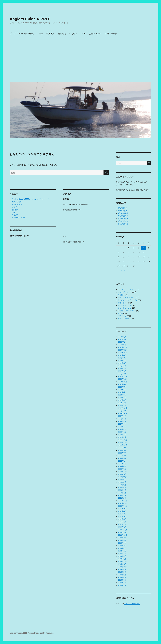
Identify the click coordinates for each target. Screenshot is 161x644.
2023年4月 (122, 429)
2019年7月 (122, 543)
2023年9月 (122, 416)
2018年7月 (122, 575)
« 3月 (123, 271)
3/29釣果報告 (123, 213)
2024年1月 (122, 405)
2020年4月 (122, 522)
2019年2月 (122, 556)
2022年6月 (122, 456)
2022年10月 (123, 445)
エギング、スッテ (125, 292)
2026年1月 (122, 345)
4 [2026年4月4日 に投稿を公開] (144, 248)
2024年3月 (122, 400)
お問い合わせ (111, 34)
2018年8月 (122, 572)
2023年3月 (122, 432)
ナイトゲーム (123, 303)
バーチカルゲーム (125, 305)
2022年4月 (122, 461)
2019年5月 (122, 548)
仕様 (41, 34)
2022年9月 (122, 448)
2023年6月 (122, 424)
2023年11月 (122, 411)
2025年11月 (122, 350)
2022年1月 (122, 469)
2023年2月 (122, 435)
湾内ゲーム (122, 316)
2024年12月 (123, 376)
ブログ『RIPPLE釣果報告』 (22, 34)
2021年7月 (122, 485)
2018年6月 (122, 577)
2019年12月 (122, 530)
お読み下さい (95, 34)
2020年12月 (123, 501)
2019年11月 (122, 532)
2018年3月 (122, 585)
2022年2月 (122, 466)
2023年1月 (122, 437)
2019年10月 (122, 535)
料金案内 (62, 34)
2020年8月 (122, 511)
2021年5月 (122, 490)
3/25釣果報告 (123, 221)
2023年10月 (122, 413)
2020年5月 (122, 519)
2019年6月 (122, 546)
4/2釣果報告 (123, 211)
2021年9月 (122, 480)
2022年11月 (122, 442)
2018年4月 (122, 583)
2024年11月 (122, 379)
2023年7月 (122, 421)
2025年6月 (122, 363)
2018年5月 (122, 580)
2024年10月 (123, 382)
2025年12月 (123, 347)
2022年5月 (122, 458)
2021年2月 (122, 498)
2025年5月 (122, 366)
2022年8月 (122, 450)
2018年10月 (122, 567)
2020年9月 (122, 509)
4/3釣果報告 (123, 208)
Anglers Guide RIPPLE (30, 19)
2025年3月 (122, 371)
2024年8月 (122, 387)
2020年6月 (122, 517)
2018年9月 (122, 569)
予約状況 (50, 34)
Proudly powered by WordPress (42, 633)
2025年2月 (122, 374)
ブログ (14, 207)
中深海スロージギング (126, 311)
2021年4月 (122, 493)
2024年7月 (122, 390)
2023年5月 (122, 427)
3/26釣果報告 (123, 219)
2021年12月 (122, 472)
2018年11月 (122, 564)
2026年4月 (122, 337)
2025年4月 (122, 368)
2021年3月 (122, 495)
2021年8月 (122, 482)
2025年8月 (122, 358)
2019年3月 (122, 554)
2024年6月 (122, 392)
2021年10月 (122, 477)
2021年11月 (122, 474)
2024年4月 (122, 398)
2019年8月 (122, 540)
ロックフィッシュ (125, 308)
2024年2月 (122, 403)
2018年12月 (122, 561)
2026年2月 (122, 342)
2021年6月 (122, 487)
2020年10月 (123, 506)
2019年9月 (122, 538)
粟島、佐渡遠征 (124, 319)
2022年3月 (122, 464)
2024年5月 (122, 395)
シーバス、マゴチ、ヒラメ (128, 300)
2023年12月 (122, 408)
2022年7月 (122, 453)
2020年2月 (122, 527)
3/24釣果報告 (123, 224)
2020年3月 (122, 524)
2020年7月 (122, 514)
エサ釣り (121, 295)
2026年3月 (122, 339)
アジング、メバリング (126, 290)
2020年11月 (122, 503)
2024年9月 (122, 384)
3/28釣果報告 (123, 216)
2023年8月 (122, 419)
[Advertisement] (81, 61)
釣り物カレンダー (77, 34)
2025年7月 (122, 361)
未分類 (120, 313)
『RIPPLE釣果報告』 (132, 603)
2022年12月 (123, 440)
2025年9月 (122, 355)
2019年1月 (122, 559)
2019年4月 (122, 551)
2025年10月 (123, 353)
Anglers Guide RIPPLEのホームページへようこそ (30, 199)
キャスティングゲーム (126, 297)
